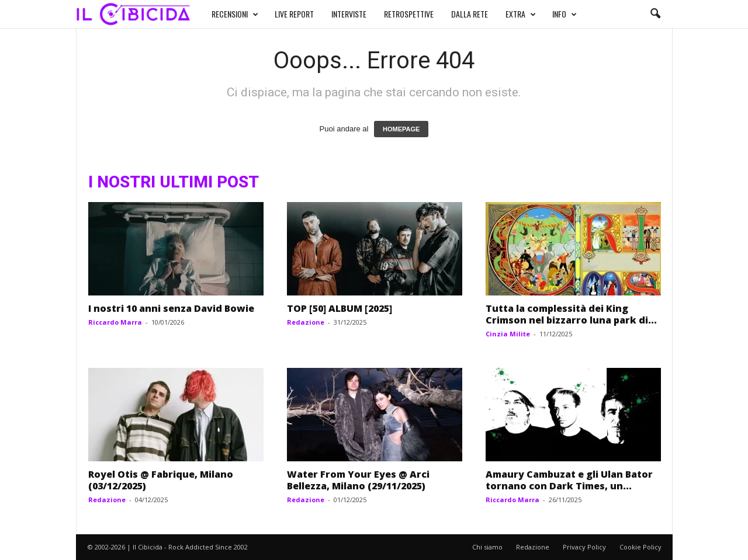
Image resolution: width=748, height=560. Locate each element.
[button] (655, 14)
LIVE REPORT (294, 14)
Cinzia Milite (508, 334)
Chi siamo (487, 547)
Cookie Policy (640, 547)
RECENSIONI (235, 14)
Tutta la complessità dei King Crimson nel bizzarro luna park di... (571, 314)
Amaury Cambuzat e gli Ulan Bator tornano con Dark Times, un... (569, 480)
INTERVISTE (349, 14)
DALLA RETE (470, 14)
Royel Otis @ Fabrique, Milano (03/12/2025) (161, 480)
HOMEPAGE (401, 129)
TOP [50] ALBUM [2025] (340, 308)
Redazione (306, 322)
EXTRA (521, 14)
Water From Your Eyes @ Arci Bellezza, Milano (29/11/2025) (358, 480)
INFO (565, 14)
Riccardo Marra (115, 322)
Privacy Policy (584, 547)
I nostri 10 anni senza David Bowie (171, 308)
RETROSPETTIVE (409, 14)
